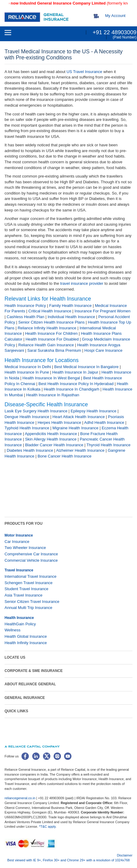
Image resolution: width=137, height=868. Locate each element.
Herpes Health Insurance (59, 422)
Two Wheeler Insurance (25, 548)
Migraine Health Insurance (75, 428)
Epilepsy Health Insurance (94, 411)
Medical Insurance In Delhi (28, 367)
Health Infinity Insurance (26, 643)
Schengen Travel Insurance (28, 583)
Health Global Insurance (26, 636)
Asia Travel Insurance (23, 595)
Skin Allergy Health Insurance (51, 439)
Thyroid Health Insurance (108, 445)
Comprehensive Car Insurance (31, 554)
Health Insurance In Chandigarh (72, 389)
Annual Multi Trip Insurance (28, 608)
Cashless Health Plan (25, 317)
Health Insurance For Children (51, 333)
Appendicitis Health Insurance (51, 434)
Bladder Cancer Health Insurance (54, 445)
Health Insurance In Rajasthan (53, 395)
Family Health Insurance (70, 306)
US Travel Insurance (85, 72)
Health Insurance (19, 618)
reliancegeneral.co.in (20, 798)
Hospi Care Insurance (103, 350)
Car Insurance (17, 542)
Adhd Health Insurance (104, 422)
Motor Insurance (19, 535)
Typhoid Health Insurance (27, 428)
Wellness (13, 630)
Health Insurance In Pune (27, 372)
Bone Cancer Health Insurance (65, 456)
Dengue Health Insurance (27, 417)
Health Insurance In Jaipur (75, 372)
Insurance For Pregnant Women (103, 311)
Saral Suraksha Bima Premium (54, 350)
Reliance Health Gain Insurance (46, 345)
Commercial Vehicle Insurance (31, 560)
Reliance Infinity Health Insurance (47, 328)
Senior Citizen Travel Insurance (32, 602)
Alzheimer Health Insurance (80, 450)
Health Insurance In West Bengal (51, 378)
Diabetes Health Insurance (30, 450)
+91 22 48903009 (114, 32)
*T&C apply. (48, 826)
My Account (115, 16)
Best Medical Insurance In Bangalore (86, 367)
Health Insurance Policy (25, 306)
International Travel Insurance (30, 576)
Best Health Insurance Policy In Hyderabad (76, 384)
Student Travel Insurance (27, 589)
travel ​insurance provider (82, 283)
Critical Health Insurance (50, 311)
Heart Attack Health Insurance (79, 417)
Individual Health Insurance (71, 317)
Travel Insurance (19, 570)
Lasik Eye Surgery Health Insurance (36, 411)
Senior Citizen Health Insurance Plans (51, 322)
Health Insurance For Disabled (52, 339)
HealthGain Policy (20, 624)
